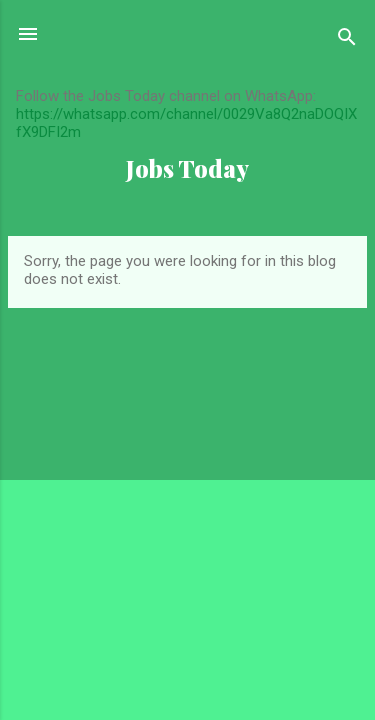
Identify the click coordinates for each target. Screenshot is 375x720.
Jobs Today (187, 168)
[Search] (347, 40)
